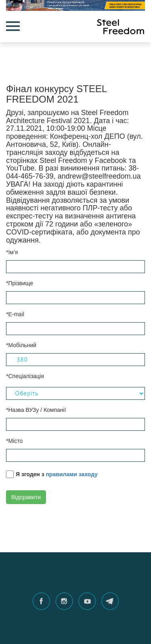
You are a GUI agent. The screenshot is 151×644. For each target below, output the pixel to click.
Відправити (26, 497)
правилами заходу (72, 474)
